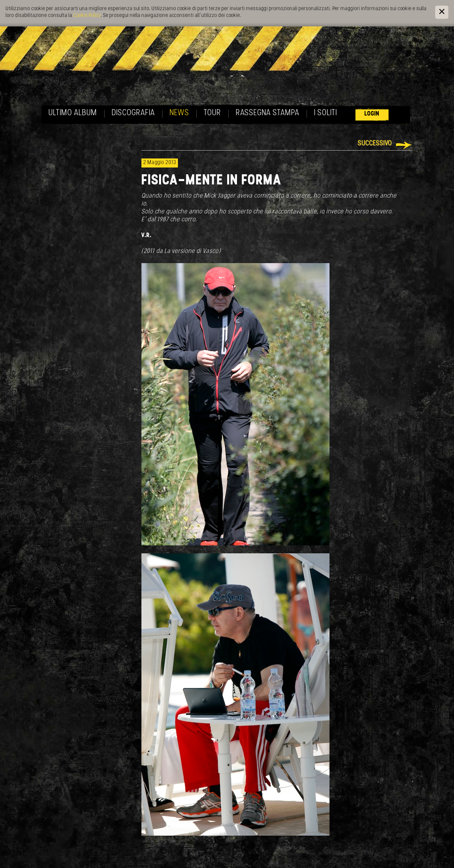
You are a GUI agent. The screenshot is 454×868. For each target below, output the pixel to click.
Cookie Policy (87, 16)
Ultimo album (73, 113)
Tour (213, 113)
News (179, 113)
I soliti (326, 113)
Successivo (375, 144)
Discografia (133, 113)
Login (372, 114)
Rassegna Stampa (268, 113)
